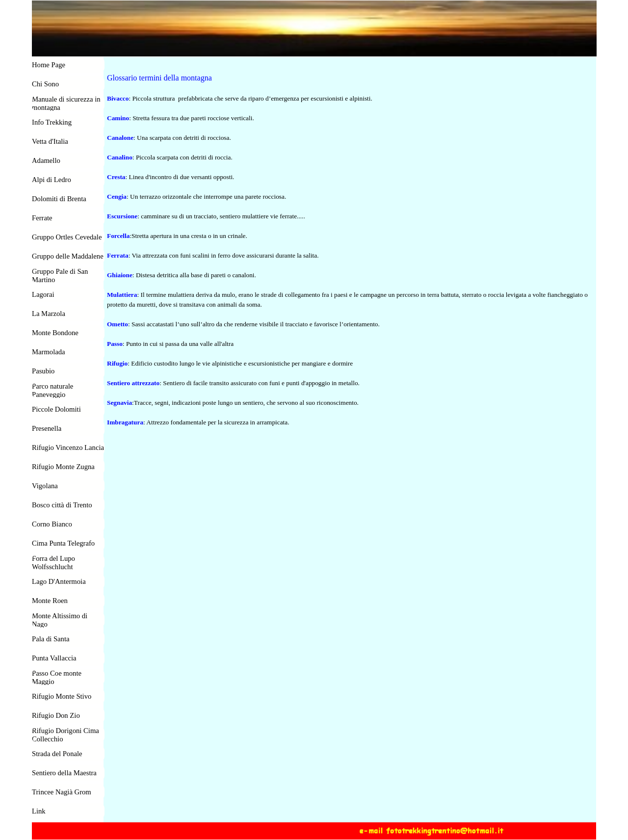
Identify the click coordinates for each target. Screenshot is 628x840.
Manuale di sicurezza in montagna (66, 103)
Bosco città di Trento (62, 505)
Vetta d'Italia (50, 141)
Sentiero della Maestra (64, 773)
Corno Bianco (52, 524)
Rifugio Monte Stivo (62, 696)
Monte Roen (50, 601)
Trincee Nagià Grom (62, 792)
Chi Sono (45, 84)
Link (39, 811)
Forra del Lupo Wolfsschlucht (53, 563)
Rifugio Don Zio (56, 715)
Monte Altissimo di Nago (60, 620)
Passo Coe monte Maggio (57, 677)
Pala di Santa (51, 639)
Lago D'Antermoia (59, 581)
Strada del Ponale (57, 754)
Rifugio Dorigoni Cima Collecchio (65, 735)
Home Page (49, 65)
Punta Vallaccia (54, 658)
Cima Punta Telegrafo (63, 543)
